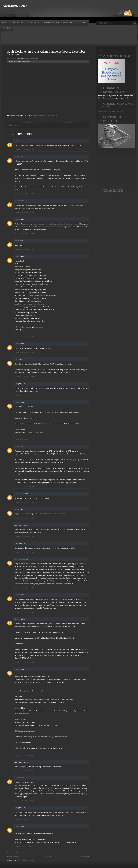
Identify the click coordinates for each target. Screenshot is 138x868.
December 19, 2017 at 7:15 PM (24, 537)
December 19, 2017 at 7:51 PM (24, 588)
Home (49, 857)
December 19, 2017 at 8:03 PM (24, 612)
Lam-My (18, 219)
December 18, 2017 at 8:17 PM (24, 250)
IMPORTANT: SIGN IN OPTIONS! (111, 111)
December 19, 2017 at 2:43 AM (24, 439)
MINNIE (18, 201)
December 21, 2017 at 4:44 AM (24, 819)
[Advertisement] (50, 13)
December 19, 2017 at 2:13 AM (24, 395)
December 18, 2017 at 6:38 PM (24, 194)
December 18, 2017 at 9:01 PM (24, 352)
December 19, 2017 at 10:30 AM (25, 487)
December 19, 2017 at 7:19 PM (24, 552)
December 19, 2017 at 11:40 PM (25, 801)
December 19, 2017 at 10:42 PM (25, 755)
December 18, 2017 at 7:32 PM (24, 234)
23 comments (14, 125)
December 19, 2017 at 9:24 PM (24, 662)
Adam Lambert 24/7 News (15, 6)
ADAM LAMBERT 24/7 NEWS (44, 115)
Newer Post (12, 857)
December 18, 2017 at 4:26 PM (24, 150)
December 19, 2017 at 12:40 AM (25, 377)
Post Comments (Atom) (26, 861)
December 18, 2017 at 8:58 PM (24, 337)
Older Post (84, 857)
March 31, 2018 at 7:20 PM (23, 847)
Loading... (101, 50)
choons (17, 241)
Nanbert (17, 157)
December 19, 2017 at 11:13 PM (25, 771)
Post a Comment (13, 853)
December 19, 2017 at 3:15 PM (24, 502)
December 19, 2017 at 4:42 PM (24, 518)
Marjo (17, 359)
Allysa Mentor (20, 141)
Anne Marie (19, 559)
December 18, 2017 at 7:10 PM (24, 212)
